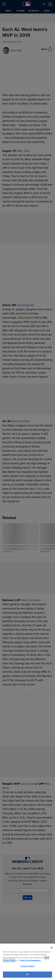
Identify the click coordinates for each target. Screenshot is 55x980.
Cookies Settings (27, 966)
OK (27, 974)
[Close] (51, 948)
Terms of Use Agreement (30, 960)
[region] (27, 962)
